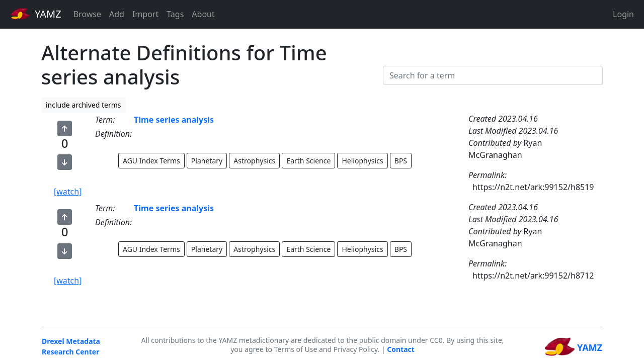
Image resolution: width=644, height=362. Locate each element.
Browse (87, 14)
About (203, 14)
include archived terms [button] (84, 105)
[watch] (68, 192)
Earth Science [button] (308, 161)
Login (623, 14)
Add (117, 14)
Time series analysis (174, 120)
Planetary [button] (207, 161)
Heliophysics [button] (362, 161)
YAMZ (36, 14)
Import (145, 14)
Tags (175, 14)
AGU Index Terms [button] (151, 161)
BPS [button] (401, 161)
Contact (401, 349)
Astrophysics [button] (254, 161)
